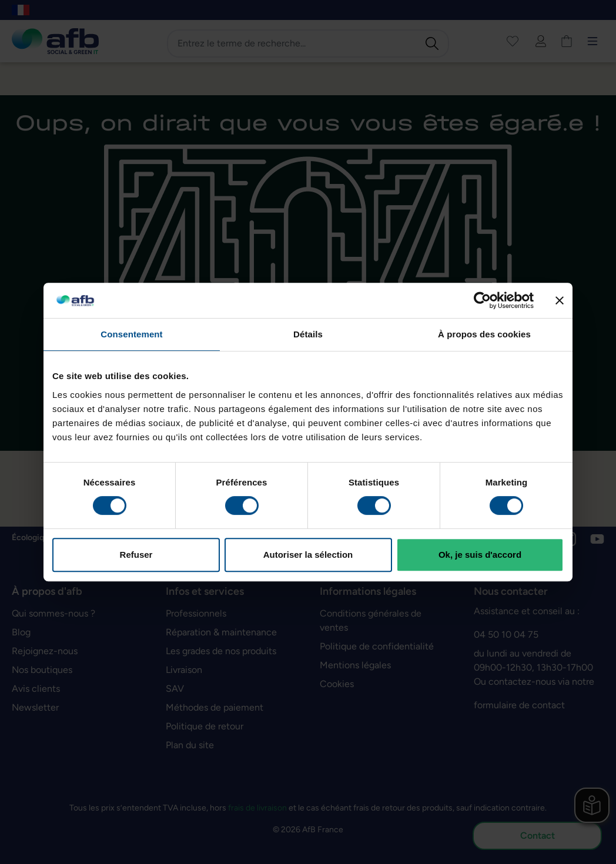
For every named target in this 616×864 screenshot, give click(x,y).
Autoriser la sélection (308, 555)
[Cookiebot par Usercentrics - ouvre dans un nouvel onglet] (482, 300)
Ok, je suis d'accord (480, 555)
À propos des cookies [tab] (484, 334)
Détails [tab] (308, 334)
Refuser (136, 555)
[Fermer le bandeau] (560, 300)
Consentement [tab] (131, 334)
